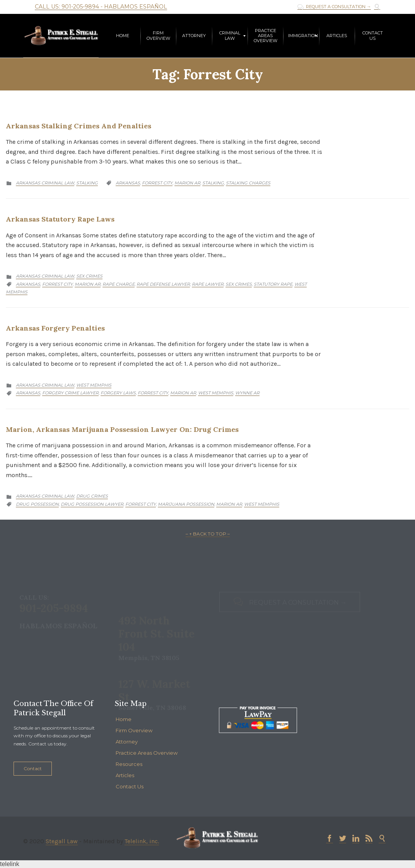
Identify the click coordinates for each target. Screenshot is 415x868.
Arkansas (128, 183)
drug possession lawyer (92, 504)
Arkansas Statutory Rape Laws (60, 219)
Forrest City (157, 183)
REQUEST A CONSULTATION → (334, 7)
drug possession (37, 504)
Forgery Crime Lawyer (70, 393)
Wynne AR (247, 393)
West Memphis (94, 385)
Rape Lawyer (208, 284)
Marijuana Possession (186, 504)
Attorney (127, 742)
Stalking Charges (248, 183)
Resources (129, 764)
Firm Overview (134, 730)
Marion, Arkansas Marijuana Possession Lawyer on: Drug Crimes (122, 429)
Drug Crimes (92, 496)
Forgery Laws (118, 393)
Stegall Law (62, 841)
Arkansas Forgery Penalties (55, 328)
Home (124, 719)
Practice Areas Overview (147, 753)
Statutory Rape (273, 284)
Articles (125, 775)
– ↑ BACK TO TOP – (208, 534)
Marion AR (187, 183)
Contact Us (130, 786)
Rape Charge (119, 284)
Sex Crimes (89, 276)
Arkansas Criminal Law (45, 183)
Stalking (87, 183)
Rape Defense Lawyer (163, 284)
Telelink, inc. (142, 841)
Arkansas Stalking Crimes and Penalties (79, 126)
